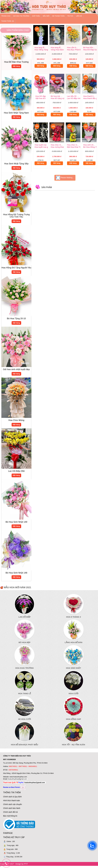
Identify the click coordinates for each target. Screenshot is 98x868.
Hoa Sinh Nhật (74, 668)
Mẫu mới (46, 16)
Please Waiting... (65, 178)
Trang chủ (6, 16)
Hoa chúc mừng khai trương (57, 145)
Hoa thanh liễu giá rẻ (90, 96)
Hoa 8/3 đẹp (41, 96)
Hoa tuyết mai (41, 145)
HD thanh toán (58, 16)
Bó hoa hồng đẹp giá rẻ (90, 47)
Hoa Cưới (74, 693)
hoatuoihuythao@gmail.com (17, 779)
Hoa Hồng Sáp (73, 719)
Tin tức (70, 16)
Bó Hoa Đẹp (24, 642)
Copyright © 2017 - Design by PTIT (14, 864)
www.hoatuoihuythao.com (18, 777)
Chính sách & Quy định (12, 797)
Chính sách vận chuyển (13, 804)
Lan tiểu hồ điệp (74, 96)
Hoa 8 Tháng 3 (73, 617)
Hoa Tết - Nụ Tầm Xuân (73, 745)
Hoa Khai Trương (24, 668)
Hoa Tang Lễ (24, 693)
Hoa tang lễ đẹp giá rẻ (41, 47)
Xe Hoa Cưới (24, 719)
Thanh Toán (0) (8, 21)
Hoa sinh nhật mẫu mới (90, 145)
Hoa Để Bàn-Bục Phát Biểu (25, 745)
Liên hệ (79, 16)
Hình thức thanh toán (12, 800)
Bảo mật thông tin (10, 816)
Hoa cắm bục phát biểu (74, 47)
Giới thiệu (36, 16)
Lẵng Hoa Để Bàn (74, 642)
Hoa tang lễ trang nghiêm (57, 47)
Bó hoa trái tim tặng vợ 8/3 (57, 96)
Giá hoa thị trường (21, 16)
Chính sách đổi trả (10, 812)
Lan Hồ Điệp (25, 617)
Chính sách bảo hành (12, 808)
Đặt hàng (16, 68)
